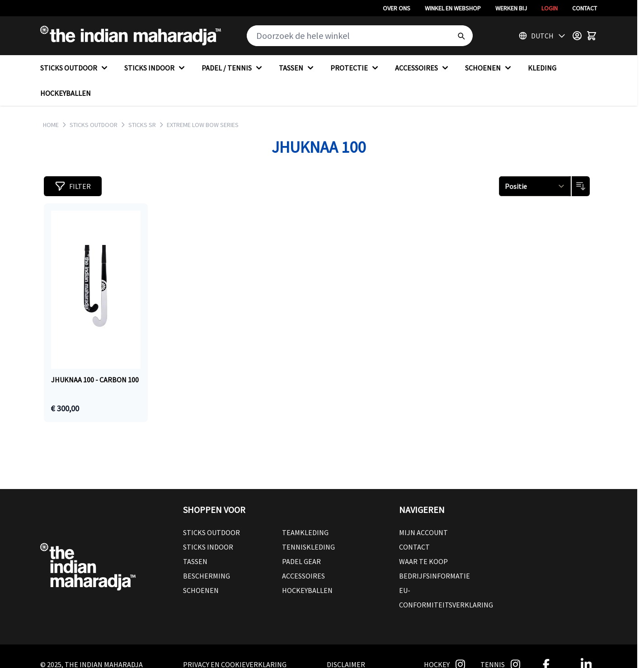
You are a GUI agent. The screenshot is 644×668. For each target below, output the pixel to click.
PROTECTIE (355, 68)
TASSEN (297, 68)
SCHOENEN (489, 68)
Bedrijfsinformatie (435, 576)
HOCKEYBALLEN (66, 93)
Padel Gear (301, 561)
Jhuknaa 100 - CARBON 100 (95, 380)
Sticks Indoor (208, 547)
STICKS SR (142, 125)
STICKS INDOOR (156, 68)
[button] (73, 186)
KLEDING (542, 68)
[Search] (461, 36)
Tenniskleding (308, 547)
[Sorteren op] (535, 186)
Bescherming (207, 576)
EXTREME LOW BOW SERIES (203, 125)
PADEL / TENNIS (233, 68)
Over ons (397, 8)
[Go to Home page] (131, 36)
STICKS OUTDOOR (75, 68)
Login (550, 8)
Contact (585, 8)
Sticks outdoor (212, 532)
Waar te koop (423, 561)
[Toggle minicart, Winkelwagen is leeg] (592, 36)
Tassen (195, 561)
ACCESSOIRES (423, 68)
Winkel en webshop (453, 8)
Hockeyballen (307, 590)
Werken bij (511, 8)
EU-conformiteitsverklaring (446, 597)
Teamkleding (305, 532)
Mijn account (423, 532)
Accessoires (303, 576)
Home (51, 125)
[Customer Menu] (577, 36)
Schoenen (201, 590)
